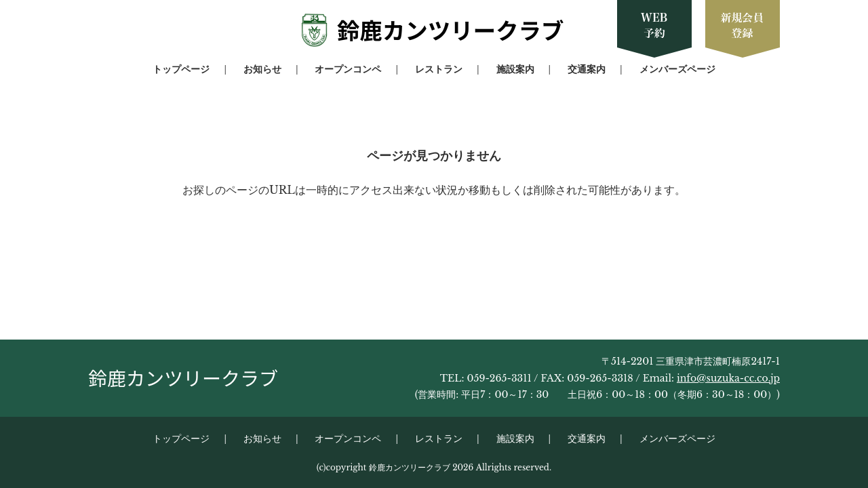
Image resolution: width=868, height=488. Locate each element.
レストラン (439, 69)
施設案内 (515, 69)
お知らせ (262, 69)
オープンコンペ (348, 69)
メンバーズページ (677, 69)
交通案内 (587, 69)
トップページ (181, 69)
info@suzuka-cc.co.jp (728, 378)
